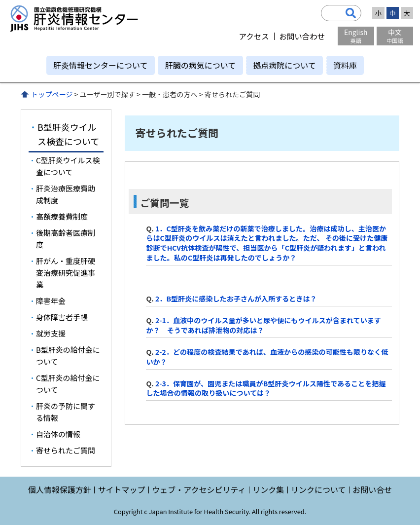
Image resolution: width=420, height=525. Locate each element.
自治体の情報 (58, 434)
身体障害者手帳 (62, 317)
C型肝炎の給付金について (68, 384)
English (356, 36)
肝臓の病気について (201, 65)
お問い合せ (372, 489)
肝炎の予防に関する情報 (66, 412)
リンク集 (268, 489)
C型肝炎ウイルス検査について (68, 166)
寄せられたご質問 (66, 450)
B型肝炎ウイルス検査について (68, 134)
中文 (395, 36)
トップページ (52, 94)
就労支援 (51, 333)
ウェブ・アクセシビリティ (199, 489)
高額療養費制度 (62, 216)
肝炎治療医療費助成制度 (66, 194)
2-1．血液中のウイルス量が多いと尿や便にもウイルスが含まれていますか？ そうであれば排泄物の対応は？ (263, 325)
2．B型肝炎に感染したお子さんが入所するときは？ (236, 299)
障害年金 (51, 301)
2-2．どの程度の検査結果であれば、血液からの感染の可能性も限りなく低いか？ (267, 357)
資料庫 (345, 65)
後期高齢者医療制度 (66, 239)
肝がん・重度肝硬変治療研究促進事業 (66, 273)
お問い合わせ (302, 36)
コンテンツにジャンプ (0, 0)
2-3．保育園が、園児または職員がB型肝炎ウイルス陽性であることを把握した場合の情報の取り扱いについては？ (266, 388)
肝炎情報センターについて (101, 65)
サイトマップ (121, 489)
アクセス (254, 36)
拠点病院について (284, 65)
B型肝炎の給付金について (68, 356)
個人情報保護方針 (60, 489)
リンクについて (318, 489)
